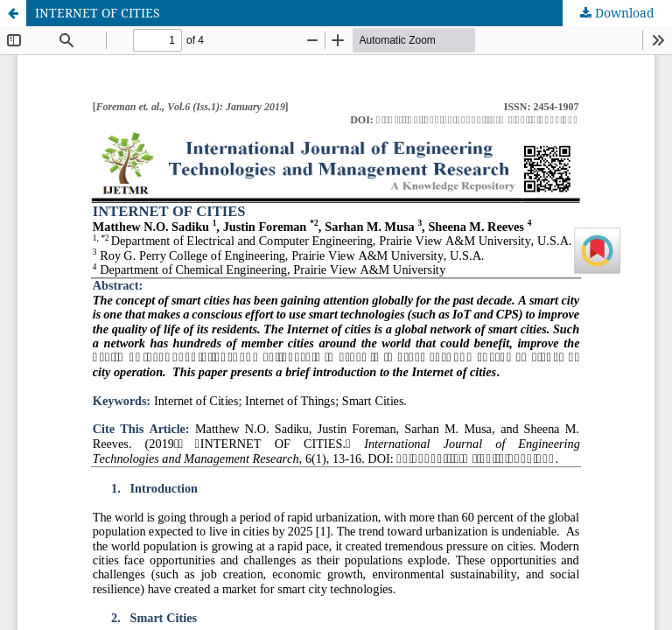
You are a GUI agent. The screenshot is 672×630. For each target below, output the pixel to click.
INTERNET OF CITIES (98, 13)
